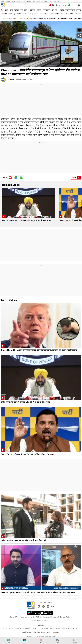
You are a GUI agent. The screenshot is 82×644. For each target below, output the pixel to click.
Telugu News (19, 628)
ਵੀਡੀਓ (62, 10)
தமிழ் (39, 1)
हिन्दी (3, 1)
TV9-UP (56, 1)
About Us (23, 617)
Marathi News (8, 628)
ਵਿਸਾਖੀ (36, 14)
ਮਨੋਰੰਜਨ (39, 10)
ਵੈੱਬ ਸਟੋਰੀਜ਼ (46, 10)
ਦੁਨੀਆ (26, 10)
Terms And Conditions (40, 621)
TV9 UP (49, 632)
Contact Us (14, 617)
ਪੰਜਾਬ (6, 10)
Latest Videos (24, 19)
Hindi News (65, 628)
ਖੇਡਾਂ (52, 10)
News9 (8, 1)
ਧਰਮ (57, 10)
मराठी (24, 1)
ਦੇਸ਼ (22, 10)
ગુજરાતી (29, 1)
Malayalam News (38, 632)
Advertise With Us (35, 617)
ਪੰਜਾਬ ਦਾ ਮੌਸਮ (8, 14)
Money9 (56, 632)
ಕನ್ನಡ (13, 1)
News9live (75, 628)
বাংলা (34, 1)
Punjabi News (6, 19)
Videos (15, 19)
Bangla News (43, 628)
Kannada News (31, 628)
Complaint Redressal (51, 617)
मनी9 (51, 1)
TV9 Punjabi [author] (11, 80)
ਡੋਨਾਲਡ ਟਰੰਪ (69, 14)
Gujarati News (54, 628)
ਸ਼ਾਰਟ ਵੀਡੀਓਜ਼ (14, 10)
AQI (64, 5)
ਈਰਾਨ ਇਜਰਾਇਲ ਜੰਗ (57, 14)
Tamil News (26, 632)
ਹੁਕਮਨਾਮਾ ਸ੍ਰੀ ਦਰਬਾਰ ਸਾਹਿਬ (23, 14)
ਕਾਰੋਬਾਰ (79, 10)
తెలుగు (18, 1)
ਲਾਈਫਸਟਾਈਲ (70, 10)
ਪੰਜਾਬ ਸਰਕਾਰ (44, 14)
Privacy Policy (65, 617)
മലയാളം (45, 1)
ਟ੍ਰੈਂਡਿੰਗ (32, 10)
